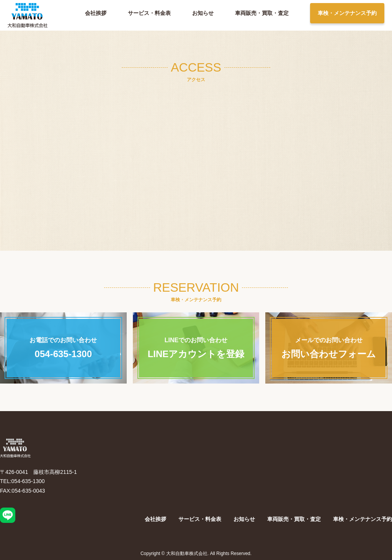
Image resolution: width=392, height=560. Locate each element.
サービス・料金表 (149, 13)
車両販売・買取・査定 (262, 13)
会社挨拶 (96, 13)
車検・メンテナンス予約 (347, 13)
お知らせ (203, 13)
